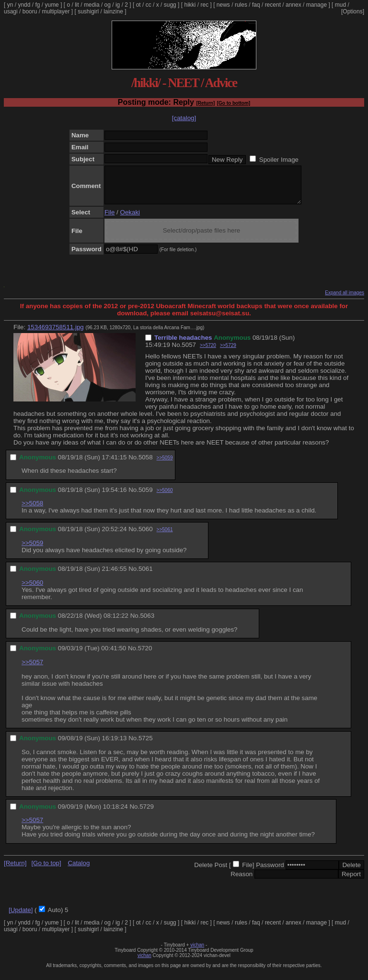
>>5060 (165, 497)
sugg (170, 5)
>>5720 (208, 352)
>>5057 (32, 669)
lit (77, 5)
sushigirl (88, 11)
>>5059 (165, 465)
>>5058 (32, 510)
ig (118, 5)
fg (37, 5)
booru (30, 11)
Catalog (79, 870)
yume (52, 5)
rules (241, 5)
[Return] (205, 103)
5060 (146, 536)
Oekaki (130, 219)
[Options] (353, 11)
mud (340, 5)
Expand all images (345, 300)
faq (256, 5)
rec (205, 5)
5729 (147, 814)
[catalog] (184, 118)
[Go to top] (46, 870)
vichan (197, 952)
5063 (147, 623)
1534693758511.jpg (56, 334)
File (109, 219)
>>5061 (165, 537)
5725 (146, 745)
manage (316, 5)
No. (177, 352)
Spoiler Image (279, 160)
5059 (146, 497)
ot (138, 5)
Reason (241, 881)
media (92, 5)
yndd (24, 5)
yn (10, 5)
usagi (11, 11)
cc (149, 5)
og (108, 5)
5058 (146, 464)
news (223, 5)
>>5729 (228, 352)
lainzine (113, 11)
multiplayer (56, 11)
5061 (146, 576)
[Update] (21, 917)
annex (293, 5)
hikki (190, 5)
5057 (189, 352)
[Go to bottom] (234, 103)
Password (270, 872)
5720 (145, 655)
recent (273, 5)
